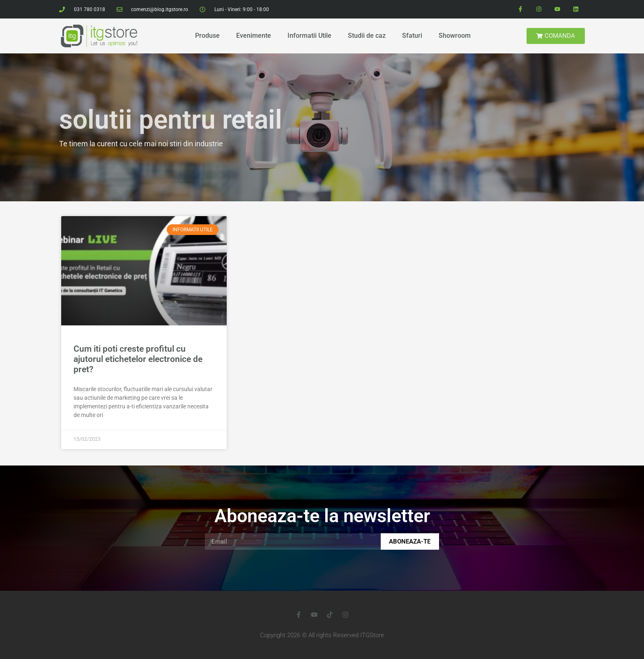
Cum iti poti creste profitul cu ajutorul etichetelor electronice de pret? (138, 359)
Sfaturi (412, 36)
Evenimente (254, 36)
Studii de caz (367, 36)
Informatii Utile (309, 36)
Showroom (455, 36)
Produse (207, 36)
